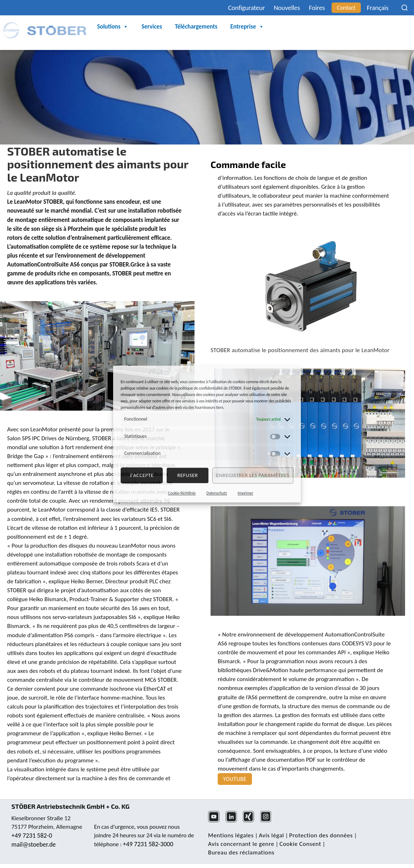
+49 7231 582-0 (32, 836)
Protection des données (321, 835)
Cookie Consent (300, 844)
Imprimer (246, 493)
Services (152, 27)
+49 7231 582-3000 (148, 844)
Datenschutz (217, 493)
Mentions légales (231, 835)
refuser (188, 475)
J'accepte (142, 475)
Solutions (113, 27)
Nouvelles (287, 8)
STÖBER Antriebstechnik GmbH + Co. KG (70, 806)
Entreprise (247, 27)
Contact (346, 8)
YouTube (235, 779)
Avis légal (271, 835)
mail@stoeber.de (34, 844)
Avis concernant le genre (241, 844)
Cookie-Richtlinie (182, 493)
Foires (317, 8)
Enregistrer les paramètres (253, 475)
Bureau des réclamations (241, 852)
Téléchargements (196, 27)
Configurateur (246, 8)
